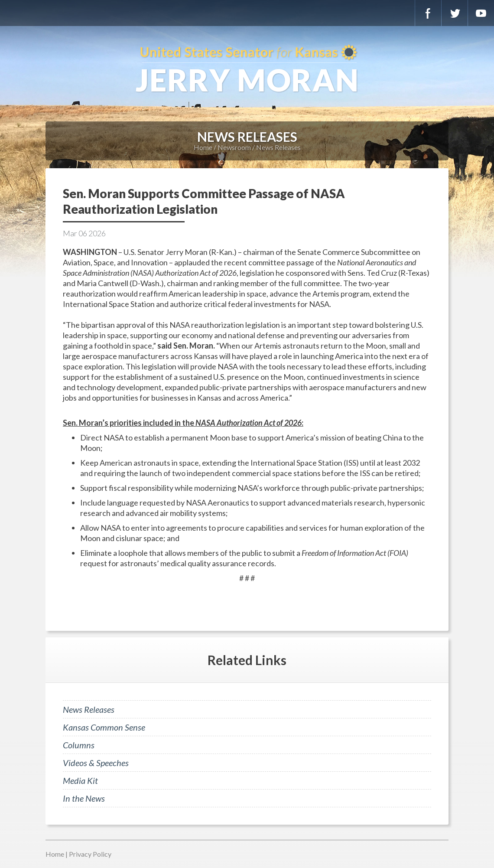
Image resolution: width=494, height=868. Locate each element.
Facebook (428, 13)
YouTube (481, 13)
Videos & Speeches (96, 763)
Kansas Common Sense (104, 727)
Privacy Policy (90, 854)
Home (203, 147)
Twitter (455, 13)
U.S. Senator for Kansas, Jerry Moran (247, 69)
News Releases (278, 147)
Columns (79, 745)
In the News (84, 798)
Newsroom (234, 147)
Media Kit (80, 780)
